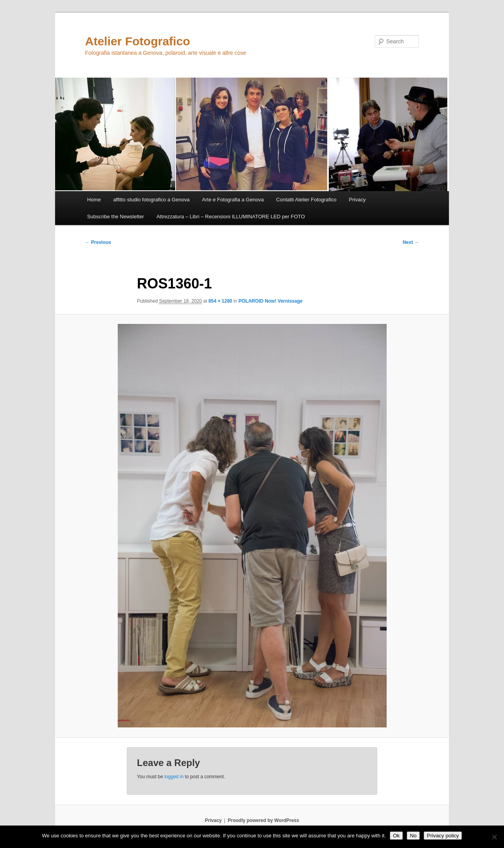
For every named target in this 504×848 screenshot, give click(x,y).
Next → (411, 242)
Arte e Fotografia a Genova (233, 200)
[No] (494, 837)
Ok (396, 836)
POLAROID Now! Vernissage (271, 301)
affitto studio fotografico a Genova (151, 200)
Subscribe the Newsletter (116, 217)
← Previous (98, 242)
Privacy (357, 200)
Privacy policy (443, 836)
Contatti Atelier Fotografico (306, 200)
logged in (174, 777)
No (413, 836)
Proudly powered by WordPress (264, 820)
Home (94, 200)
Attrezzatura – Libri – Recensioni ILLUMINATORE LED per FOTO (231, 217)
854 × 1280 (220, 301)
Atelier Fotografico (138, 41)
